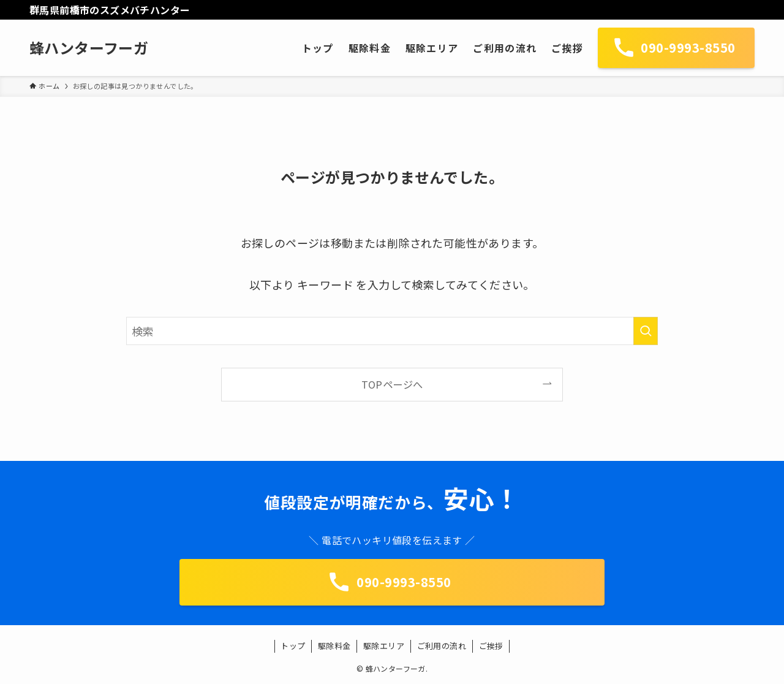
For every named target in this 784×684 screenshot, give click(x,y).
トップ (293, 646)
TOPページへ (392, 384)
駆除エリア (384, 646)
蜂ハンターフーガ (89, 48)
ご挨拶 (491, 646)
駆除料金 (334, 646)
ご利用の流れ (442, 646)
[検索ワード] (392, 331)
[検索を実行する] (646, 331)
